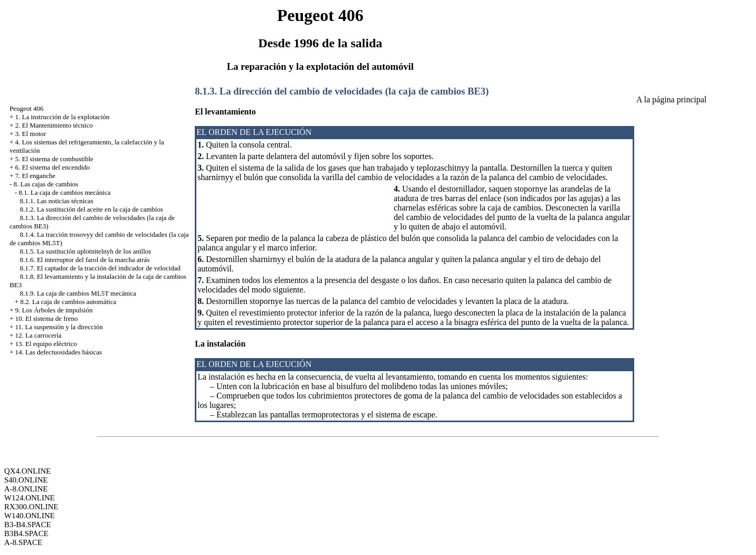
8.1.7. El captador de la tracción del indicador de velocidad (100, 268)
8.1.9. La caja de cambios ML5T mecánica (78, 293)
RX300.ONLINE (31, 507)
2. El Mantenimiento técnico (54, 125)
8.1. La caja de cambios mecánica (64, 192)
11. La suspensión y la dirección (59, 327)
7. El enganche (35, 176)
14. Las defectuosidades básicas (59, 352)
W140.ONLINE (29, 516)
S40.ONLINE (26, 480)
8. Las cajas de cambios (46, 184)
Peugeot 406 (27, 108)
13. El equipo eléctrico (46, 344)
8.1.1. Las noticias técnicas (57, 201)
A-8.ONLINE (26, 489)
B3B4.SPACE (26, 533)
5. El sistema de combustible (54, 159)
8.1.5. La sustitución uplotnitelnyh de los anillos (86, 251)
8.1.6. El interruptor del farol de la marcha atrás (85, 260)
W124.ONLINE (29, 498)
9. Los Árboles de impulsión (54, 310)
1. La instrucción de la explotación (62, 117)
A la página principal (671, 100)
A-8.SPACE (23, 542)
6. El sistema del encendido (53, 167)
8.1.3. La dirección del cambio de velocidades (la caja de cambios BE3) (342, 91)
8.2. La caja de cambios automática (68, 302)
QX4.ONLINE (28, 471)
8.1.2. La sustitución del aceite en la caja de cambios (92, 209)
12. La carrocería (38, 335)
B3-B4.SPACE (28, 525)
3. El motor (31, 134)
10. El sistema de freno (47, 318)
